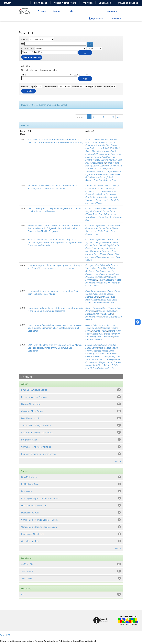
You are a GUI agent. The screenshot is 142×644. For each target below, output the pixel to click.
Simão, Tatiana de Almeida (102, 336)
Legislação (105, 3)
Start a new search (32, 57)
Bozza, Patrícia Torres (102, 214)
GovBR (7, 2)
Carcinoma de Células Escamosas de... (40, 520)
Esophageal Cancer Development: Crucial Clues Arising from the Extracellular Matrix (54, 292)
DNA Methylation (29, 477)
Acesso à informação (65, 3)
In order (75, 87)
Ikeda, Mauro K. (98, 163)
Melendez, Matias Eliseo (103, 351)
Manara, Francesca (102, 251)
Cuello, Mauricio (113, 163)
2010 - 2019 (27, 571)
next (119, 117)
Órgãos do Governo (128, 3)
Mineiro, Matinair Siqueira (97, 160)
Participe (88, 3)
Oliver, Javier (114, 174)
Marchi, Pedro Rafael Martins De (100, 368)
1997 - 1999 (27, 578)
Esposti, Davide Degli (102, 245)
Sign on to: (96, 18)
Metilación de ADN (30, 513)
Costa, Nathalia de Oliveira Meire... (37, 432)
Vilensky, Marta (103, 154)
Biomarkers (27, 491)
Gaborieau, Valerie (94, 177)
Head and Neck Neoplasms (34, 505)
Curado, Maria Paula (108, 180)
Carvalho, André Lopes (96, 362)
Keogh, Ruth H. (109, 177)
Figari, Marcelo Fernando (97, 174)
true (23, 594)
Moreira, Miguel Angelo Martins (99, 314)
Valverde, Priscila (100, 331)
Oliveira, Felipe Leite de (96, 294)
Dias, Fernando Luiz (97, 277)
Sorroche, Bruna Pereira (96, 345)
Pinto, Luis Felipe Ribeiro (96, 142)
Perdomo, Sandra (109, 139)
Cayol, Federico (114, 171)
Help (71, 11)
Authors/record (102, 87)
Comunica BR (41, 3)
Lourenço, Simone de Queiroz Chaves (39, 454)
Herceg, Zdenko (106, 200)
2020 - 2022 (27, 564)
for (23, 44)
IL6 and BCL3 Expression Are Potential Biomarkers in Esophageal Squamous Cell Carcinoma (52, 187)
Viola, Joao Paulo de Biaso (101, 216)
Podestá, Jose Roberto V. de (102, 148)
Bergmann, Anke (93, 283)
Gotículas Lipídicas (30, 541)
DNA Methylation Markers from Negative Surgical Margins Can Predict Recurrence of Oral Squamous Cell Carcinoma (55, 348)
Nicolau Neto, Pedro (102, 191)
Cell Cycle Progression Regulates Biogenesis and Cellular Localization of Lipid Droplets (55, 210)
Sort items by (51, 87)
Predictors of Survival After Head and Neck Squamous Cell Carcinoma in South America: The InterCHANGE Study (55, 141)
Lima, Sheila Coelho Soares (34, 390)
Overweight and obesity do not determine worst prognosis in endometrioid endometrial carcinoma (55, 309)
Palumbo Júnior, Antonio (96, 291)
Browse (57, 11)
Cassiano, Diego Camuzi (96, 225)
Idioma (117, 18)
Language (113, 11)
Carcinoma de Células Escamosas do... (40, 527)
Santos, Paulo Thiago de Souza (36, 425)
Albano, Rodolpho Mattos (110, 280)
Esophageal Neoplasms (33, 534)
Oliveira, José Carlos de (104, 157)
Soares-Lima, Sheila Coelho (98, 185)
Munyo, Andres (92, 166)
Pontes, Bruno (114, 291)
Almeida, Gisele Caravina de (101, 355)
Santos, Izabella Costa (95, 334)
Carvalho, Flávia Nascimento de (101, 144)
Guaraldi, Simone (108, 194)
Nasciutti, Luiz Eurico (102, 300)
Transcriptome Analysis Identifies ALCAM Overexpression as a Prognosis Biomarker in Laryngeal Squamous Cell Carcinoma (55, 328)
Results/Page (28, 87)
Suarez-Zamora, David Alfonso (100, 170)
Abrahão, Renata (93, 139)
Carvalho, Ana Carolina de (97, 353)
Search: (25, 40)
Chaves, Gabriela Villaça (96, 308)
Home (42, 11)
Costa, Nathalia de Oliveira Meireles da (101, 301)
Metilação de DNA (30, 484)
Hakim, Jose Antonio (97, 168)
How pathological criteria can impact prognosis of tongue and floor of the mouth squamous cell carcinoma (55, 267)
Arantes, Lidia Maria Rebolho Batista (102, 365)
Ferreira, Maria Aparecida (97, 197)
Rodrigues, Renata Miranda (98, 265)
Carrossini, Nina (92, 208)
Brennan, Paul (92, 180)
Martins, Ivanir (115, 331)
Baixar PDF (5, 635)
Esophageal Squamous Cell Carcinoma (40, 498)
